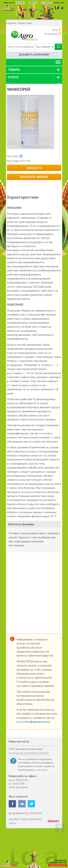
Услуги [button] (13, 77)
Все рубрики (45, 47)
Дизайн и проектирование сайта (25, 821)
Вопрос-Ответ (25, 23)
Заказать (34, 168)
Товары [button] (14, 70)
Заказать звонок (34, 177)
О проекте (11, 23)
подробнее (41, 770)
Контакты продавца (21, 524)
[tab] (34, 70)
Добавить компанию (34, 55)
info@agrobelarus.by (38, 722)
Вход (55, 30)
